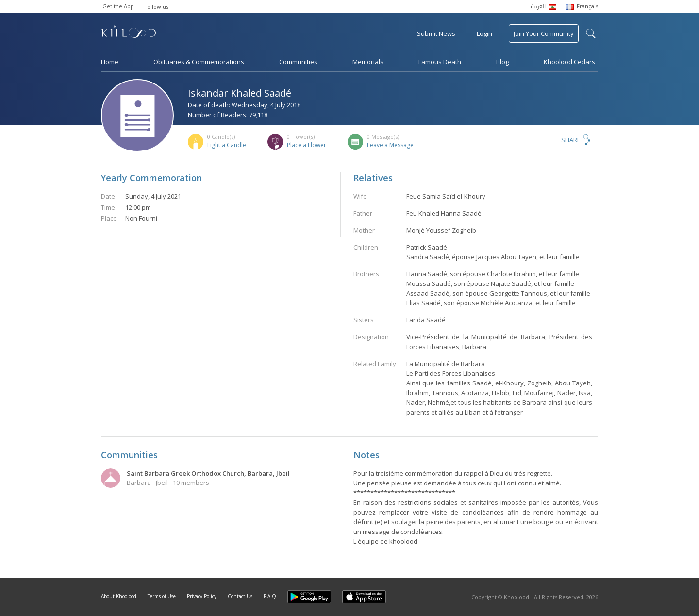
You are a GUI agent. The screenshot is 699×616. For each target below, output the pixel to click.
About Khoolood (119, 596)
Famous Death (440, 62)
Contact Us (240, 596)
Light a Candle (227, 145)
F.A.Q (270, 596)
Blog (502, 62)
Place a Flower (307, 145)
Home (110, 62)
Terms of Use (162, 596)
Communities (298, 62)
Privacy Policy (202, 596)
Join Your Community (544, 33)
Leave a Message (390, 145)
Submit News (436, 33)
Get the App (118, 6)
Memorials (368, 62)
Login (484, 33)
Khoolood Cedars (569, 62)
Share (571, 140)
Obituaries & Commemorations (199, 62)
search (591, 33)
